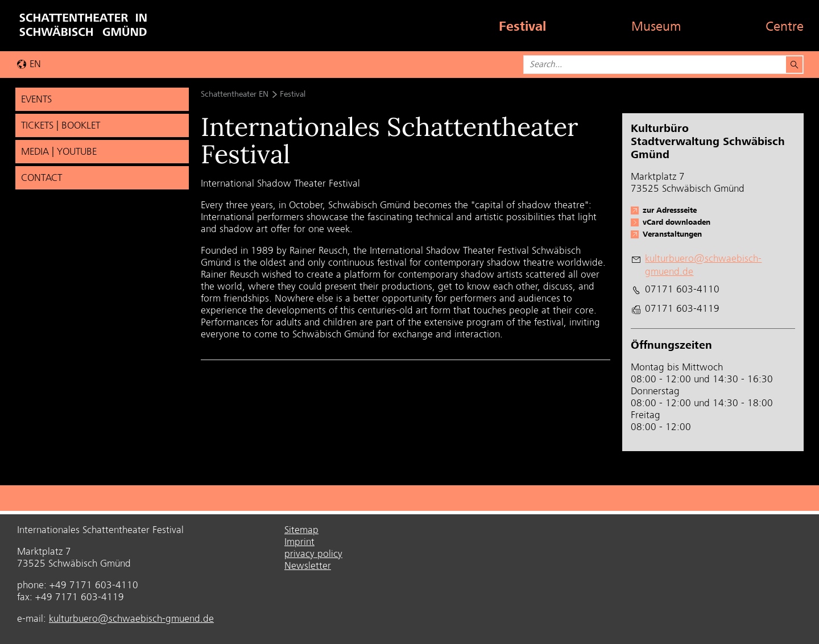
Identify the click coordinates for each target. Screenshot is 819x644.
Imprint (299, 542)
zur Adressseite (670, 210)
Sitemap (301, 530)
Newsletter (308, 565)
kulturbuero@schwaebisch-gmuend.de (131, 618)
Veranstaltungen (672, 234)
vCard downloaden (677, 222)
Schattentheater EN (235, 94)
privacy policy (313, 554)
